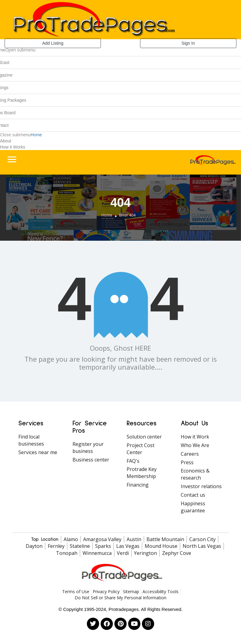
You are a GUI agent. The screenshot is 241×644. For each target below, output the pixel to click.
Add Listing (53, 43)
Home (36, 135)
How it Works (13, 147)
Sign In (188, 43)
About (6, 141)
